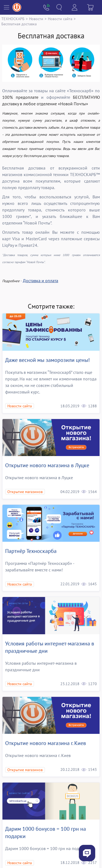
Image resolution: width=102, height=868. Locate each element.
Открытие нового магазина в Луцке (47, 465)
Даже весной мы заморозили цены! (47, 360)
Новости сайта (60, 19)
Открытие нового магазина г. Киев (46, 743)
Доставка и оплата (41, 281)
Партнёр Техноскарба (31, 551)
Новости (36, 19)
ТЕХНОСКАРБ (13, 19)
